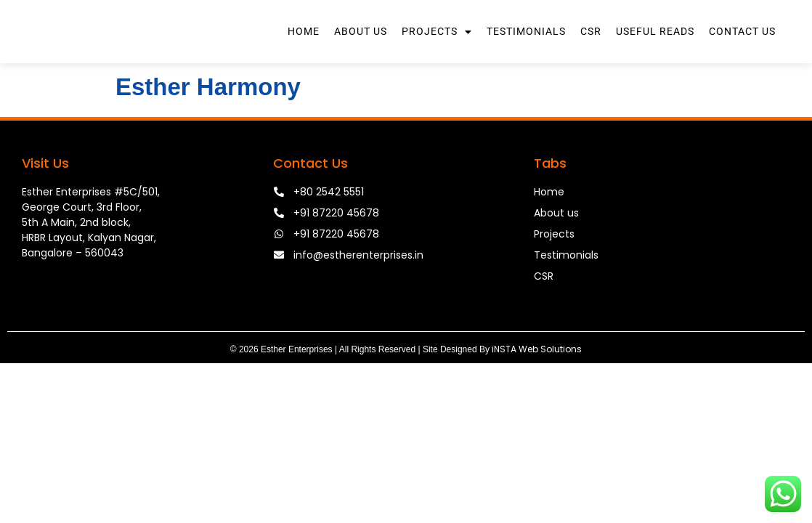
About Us (361, 51)
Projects (437, 51)
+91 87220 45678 (336, 251)
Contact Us (742, 51)
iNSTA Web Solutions (537, 388)
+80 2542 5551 (329, 230)
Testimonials (526, 51)
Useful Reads (655, 51)
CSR (591, 51)
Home (304, 51)
